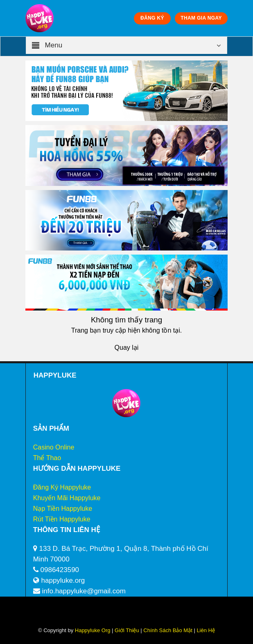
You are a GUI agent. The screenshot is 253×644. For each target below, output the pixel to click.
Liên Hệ (205, 630)
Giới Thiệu (127, 630)
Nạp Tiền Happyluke (63, 509)
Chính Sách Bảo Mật (168, 630)
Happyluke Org (93, 630)
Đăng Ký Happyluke (62, 487)
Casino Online (54, 447)
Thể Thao (47, 458)
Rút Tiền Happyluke (62, 519)
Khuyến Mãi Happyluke (67, 498)
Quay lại (127, 348)
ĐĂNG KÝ (152, 18)
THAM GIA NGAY (201, 18)
